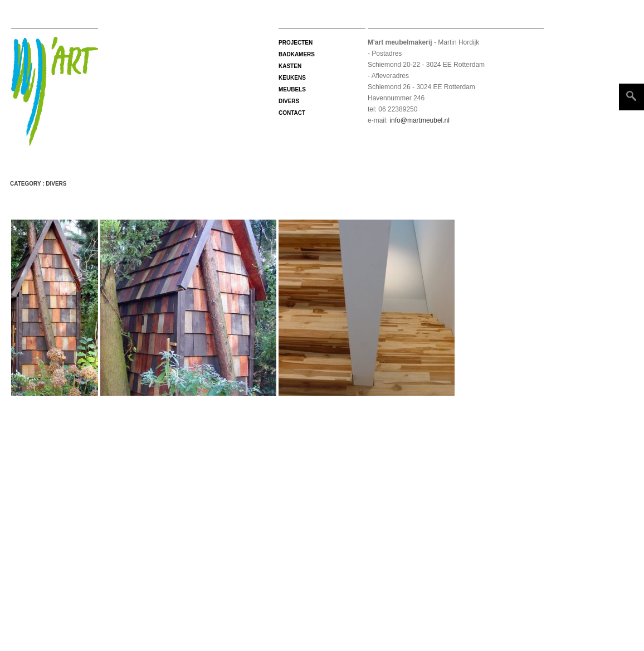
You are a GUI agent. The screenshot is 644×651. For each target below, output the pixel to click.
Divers (289, 101)
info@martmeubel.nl (419, 120)
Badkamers (297, 54)
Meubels (292, 89)
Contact (292, 113)
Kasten (290, 66)
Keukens (292, 78)
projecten (296, 43)
